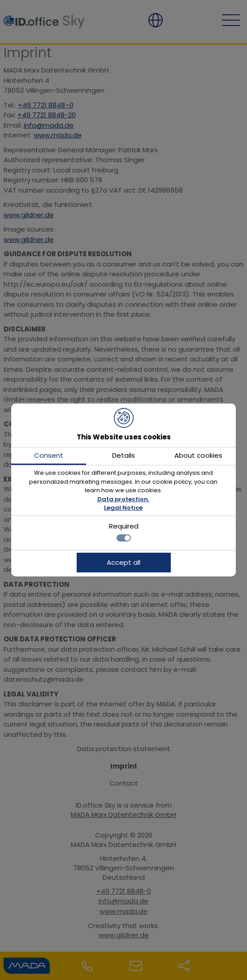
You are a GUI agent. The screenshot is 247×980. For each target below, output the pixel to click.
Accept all (123, 562)
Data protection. (123, 499)
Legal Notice (123, 508)
